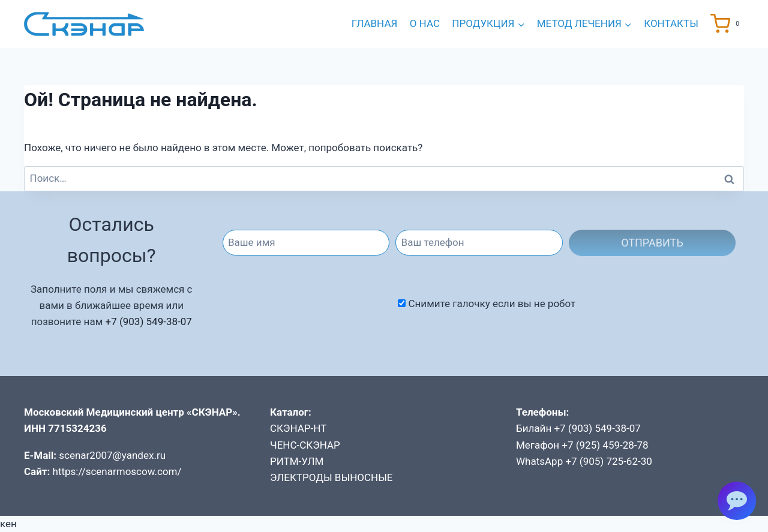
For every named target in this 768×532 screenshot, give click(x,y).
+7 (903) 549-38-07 (148, 321)
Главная (375, 23)
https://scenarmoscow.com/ (117, 471)
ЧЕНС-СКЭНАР (305, 445)
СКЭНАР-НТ (298, 428)
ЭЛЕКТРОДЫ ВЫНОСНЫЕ (331, 477)
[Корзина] (727, 24)
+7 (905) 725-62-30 (608, 461)
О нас (425, 23)
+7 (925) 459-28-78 (605, 445)
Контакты (671, 23)
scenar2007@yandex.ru (112, 455)
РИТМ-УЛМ (297, 461)
